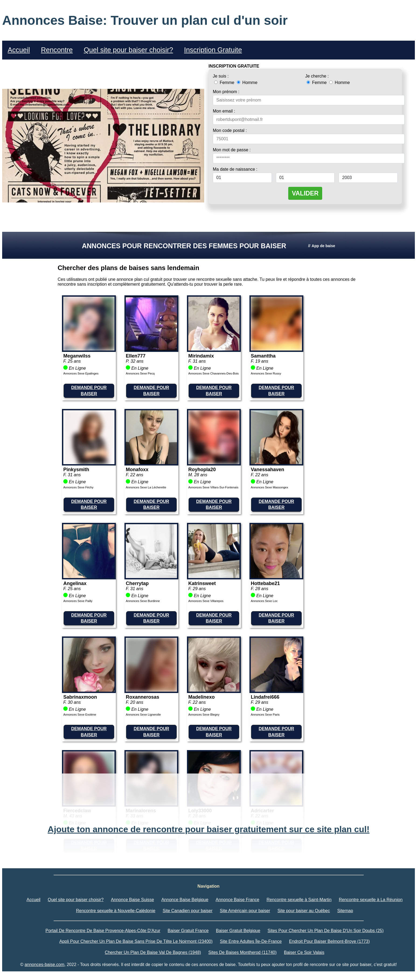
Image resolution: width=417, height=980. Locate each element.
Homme (247, 83)
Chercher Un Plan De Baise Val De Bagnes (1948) (153, 952)
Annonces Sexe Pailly (78, 601)
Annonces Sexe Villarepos (206, 601)
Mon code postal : (230, 130)
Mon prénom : (226, 92)
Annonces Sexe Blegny (204, 715)
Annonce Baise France (237, 900)
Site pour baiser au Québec (304, 911)
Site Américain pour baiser (245, 911)
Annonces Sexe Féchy (78, 487)
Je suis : (221, 76)
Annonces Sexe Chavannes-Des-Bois (213, 373)
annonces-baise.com (44, 965)
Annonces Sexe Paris (265, 715)
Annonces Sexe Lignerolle (143, 715)
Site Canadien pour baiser (188, 911)
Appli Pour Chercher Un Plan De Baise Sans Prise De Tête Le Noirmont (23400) (136, 941)
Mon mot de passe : (232, 150)
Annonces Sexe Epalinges (81, 373)
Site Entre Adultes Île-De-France (251, 941)
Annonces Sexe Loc (264, 601)
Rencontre (57, 50)
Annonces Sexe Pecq (140, 373)
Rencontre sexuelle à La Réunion (371, 900)
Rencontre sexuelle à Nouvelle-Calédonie (116, 911)
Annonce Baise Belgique (185, 900)
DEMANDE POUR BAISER (89, 391)
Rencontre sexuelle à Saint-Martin (299, 900)
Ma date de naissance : (235, 169)
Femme (225, 83)
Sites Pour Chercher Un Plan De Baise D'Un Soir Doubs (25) (326, 931)
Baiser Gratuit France (188, 931)
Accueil (19, 50)
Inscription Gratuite (213, 50)
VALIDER (305, 193)
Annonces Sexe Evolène (80, 715)
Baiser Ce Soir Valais (304, 952)
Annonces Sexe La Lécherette (146, 487)
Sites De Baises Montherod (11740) (242, 952)
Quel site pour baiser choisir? (128, 50)
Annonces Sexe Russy (266, 373)
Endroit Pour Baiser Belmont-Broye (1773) (329, 941)
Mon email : (224, 111)
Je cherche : (317, 76)
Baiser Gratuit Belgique (238, 931)
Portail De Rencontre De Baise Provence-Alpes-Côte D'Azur (103, 931)
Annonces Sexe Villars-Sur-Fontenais (213, 487)
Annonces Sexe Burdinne (143, 601)
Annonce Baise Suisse (133, 900)
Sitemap (345, 911)
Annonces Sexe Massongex (270, 487)
